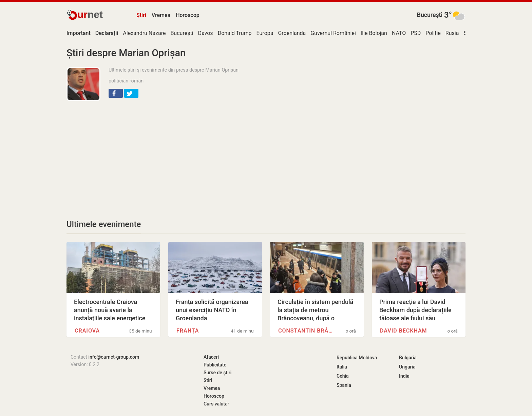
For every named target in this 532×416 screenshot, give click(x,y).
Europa (265, 33)
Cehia (343, 376)
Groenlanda (292, 33)
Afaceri (211, 357)
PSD (416, 33)
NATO (399, 33)
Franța (188, 331)
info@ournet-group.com (114, 357)
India (404, 376)
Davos (206, 33)
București (430, 15)
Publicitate (215, 365)
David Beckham (404, 331)
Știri (141, 15)
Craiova (87, 331)
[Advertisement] (185, 155)
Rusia (452, 33)
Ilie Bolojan (374, 33)
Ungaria (407, 367)
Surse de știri (217, 373)
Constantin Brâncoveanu (305, 331)
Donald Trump (235, 33)
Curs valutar (216, 404)
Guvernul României (333, 33)
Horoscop (188, 15)
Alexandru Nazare (144, 33)
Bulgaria (408, 358)
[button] (116, 93)
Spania (344, 385)
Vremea (161, 15)
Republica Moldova (357, 358)
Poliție (433, 33)
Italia (342, 367)
